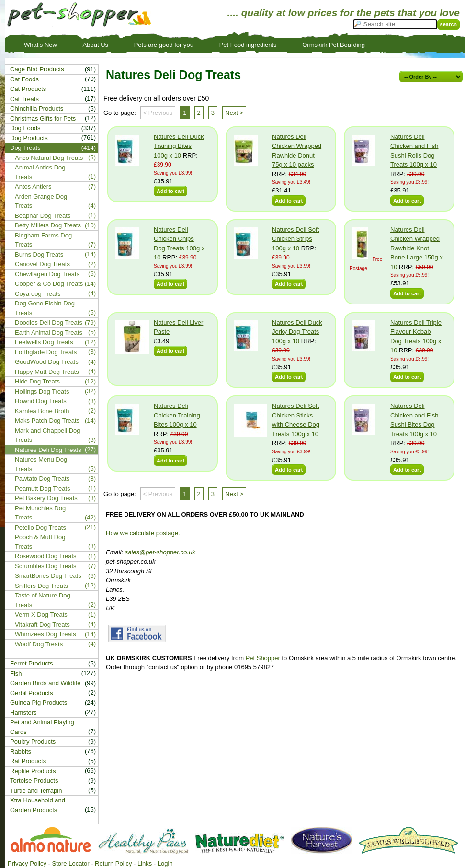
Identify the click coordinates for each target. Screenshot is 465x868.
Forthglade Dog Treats (46, 352)
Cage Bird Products (37, 69)
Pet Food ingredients (248, 45)
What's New (40, 45)
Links (145, 863)
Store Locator (70, 863)
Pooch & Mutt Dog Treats (40, 542)
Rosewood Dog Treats (46, 556)
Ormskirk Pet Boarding (334, 45)
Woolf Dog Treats (39, 644)
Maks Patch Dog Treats (47, 421)
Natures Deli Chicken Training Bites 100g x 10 (177, 415)
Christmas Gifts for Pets (43, 118)
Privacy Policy (27, 863)
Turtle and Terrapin (36, 791)
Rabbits (21, 751)
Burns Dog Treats (39, 254)
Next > (234, 113)
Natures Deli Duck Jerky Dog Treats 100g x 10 (297, 332)
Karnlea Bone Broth (42, 411)
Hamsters (23, 713)
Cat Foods (24, 79)
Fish (16, 673)
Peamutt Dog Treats (43, 489)
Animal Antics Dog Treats (40, 172)
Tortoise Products (34, 781)
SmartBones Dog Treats (48, 576)
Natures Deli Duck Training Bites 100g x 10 (179, 146)
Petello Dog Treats (40, 527)
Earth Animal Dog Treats (49, 333)
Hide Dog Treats (37, 381)
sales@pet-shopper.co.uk (160, 552)
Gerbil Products (32, 693)
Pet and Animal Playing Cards (42, 727)
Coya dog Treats (38, 294)
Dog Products (29, 138)
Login (165, 863)
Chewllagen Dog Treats (47, 274)
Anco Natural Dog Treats (49, 158)
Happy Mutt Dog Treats (47, 372)
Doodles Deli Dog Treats (49, 322)
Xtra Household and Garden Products (38, 805)
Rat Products (28, 761)
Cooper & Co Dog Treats (49, 284)
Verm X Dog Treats (41, 614)
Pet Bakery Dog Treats (46, 498)
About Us (96, 45)
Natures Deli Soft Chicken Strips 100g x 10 (295, 239)
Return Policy (113, 863)
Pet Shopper (263, 658)
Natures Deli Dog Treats (48, 450)
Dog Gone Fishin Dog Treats (45, 308)
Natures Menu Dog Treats (41, 464)
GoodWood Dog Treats (47, 362)
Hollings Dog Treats (42, 391)
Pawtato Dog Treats (42, 479)
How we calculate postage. (143, 533)
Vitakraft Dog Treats (42, 625)
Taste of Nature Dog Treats (43, 600)
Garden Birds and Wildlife (45, 683)
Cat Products (28, 89)
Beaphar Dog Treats (43, 216)
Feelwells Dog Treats (44, 342)
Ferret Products (32, 663)
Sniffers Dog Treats (41, 586)
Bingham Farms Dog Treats (43, 240)
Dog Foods (25, 128)
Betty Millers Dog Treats (48, 225)
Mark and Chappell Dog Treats (48, 435)
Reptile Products (33, 771)
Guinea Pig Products (39, 703)
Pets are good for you (164, 45)
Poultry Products (33, 741)
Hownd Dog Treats (41, 401)
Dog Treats (25, 148)
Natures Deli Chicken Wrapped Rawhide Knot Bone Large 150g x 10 (417, 248)
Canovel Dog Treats (42, 264)
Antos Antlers (33, 186)
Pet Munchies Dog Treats (40, 513)
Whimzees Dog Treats (45, 634)
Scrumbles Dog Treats (46, 566)
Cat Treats (24, 99)
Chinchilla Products (37, 108)
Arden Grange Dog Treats (41, 201)
